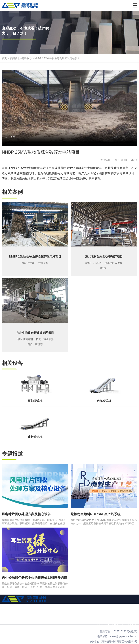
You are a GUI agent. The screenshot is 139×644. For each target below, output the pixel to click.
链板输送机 (104, 401)
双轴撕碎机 (35, 401)
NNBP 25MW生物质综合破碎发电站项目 (57, 58)
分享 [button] (122, 160)
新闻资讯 (15, 58)
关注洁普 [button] (105, 160)
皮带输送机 (35, 437)
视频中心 (26, 58)
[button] (135, 5)
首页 (4, 58)
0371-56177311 (117, 624)
